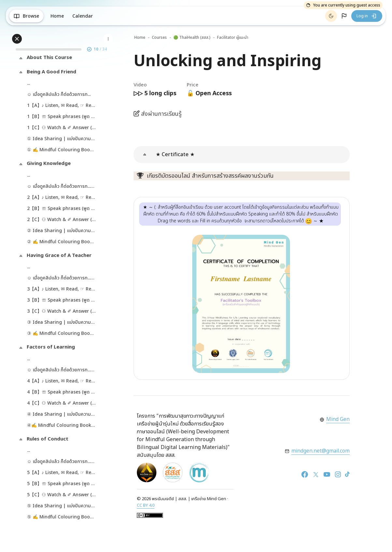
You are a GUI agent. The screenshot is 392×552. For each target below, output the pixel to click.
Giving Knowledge (50, 165)
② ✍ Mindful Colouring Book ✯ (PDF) (62, 243)
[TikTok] (347, 475)
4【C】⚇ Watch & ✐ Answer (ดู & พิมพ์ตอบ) (62, 404)
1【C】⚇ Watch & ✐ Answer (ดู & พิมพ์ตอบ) (62, 129)
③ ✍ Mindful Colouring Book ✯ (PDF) (62, 334)
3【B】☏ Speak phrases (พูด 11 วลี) (62, 301)
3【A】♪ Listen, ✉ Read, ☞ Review (62, 290)
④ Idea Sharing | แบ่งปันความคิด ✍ (62, 415)
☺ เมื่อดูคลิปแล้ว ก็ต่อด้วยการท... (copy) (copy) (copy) (62, 371)
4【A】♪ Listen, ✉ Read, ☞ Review (62, 382)
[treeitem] (64, 60)
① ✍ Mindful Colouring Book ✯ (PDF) (62, 151)
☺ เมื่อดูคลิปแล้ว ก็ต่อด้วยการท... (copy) (62, 187)
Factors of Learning (52, 348)
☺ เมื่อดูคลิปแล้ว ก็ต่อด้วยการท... (60, 95)
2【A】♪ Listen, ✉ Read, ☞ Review (62, 198)
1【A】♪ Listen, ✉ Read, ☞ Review (62, 106)
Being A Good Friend (52, 73)
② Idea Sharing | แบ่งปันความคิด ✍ (62, 232)
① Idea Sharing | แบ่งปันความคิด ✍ (62, 140)
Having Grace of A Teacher (60, 257)
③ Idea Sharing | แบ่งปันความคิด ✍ (62, 323)
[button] (344, 16)
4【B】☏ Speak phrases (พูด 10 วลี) (62, 393)
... (29, 84)
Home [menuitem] (58, 16)
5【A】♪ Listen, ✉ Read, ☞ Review (62, 474)
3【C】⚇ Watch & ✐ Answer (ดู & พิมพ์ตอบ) (62, 312)
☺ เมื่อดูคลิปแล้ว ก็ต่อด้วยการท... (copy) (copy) (62, 279)
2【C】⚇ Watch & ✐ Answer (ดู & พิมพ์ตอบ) (62, 221)
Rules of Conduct (49, 440)
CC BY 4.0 (146, 505)
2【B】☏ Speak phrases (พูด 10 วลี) (62, 209)
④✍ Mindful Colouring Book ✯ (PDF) (62, 426)
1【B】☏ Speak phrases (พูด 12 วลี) (62, 118)
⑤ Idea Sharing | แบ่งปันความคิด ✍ (62, 507)
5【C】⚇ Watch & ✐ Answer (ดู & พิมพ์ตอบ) (62, 496)
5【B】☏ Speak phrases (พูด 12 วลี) (62, 485)
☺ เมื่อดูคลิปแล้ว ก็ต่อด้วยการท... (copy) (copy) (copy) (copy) (62, 462)
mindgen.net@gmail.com (320, 451)
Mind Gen (338, 420)
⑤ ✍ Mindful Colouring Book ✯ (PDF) (62, 518)
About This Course (50, 59)
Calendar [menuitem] (84, 16)
